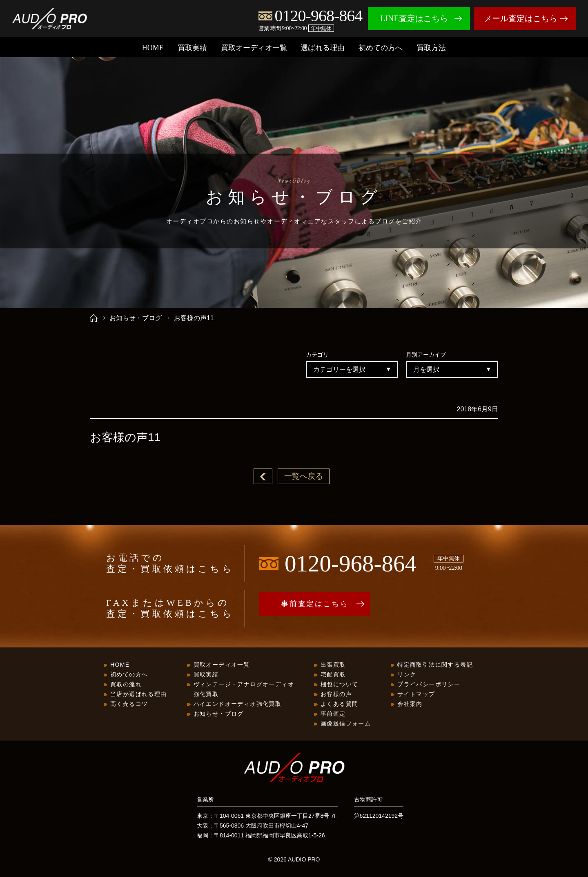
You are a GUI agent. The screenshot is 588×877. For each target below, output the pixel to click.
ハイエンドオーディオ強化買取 (238, 704)
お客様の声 (336, 694)
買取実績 (192, 48)
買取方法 (431, 48)
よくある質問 (339, 704)
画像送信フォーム (346, 724)
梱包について (339, 685)
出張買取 (333, 665)
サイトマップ (416, 694)
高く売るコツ (129, 704)
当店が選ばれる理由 (139, 694)
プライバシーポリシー (429, 685)
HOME (153, 48)
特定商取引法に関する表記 (435, 665)
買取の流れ (126, 685)
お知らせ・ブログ (136, 318)
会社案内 (410, 704)
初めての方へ (381, 48)
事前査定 (333, 714)
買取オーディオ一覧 (254, 48)
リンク (407, 675)
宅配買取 (333, 675)
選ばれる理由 (323, 48)
